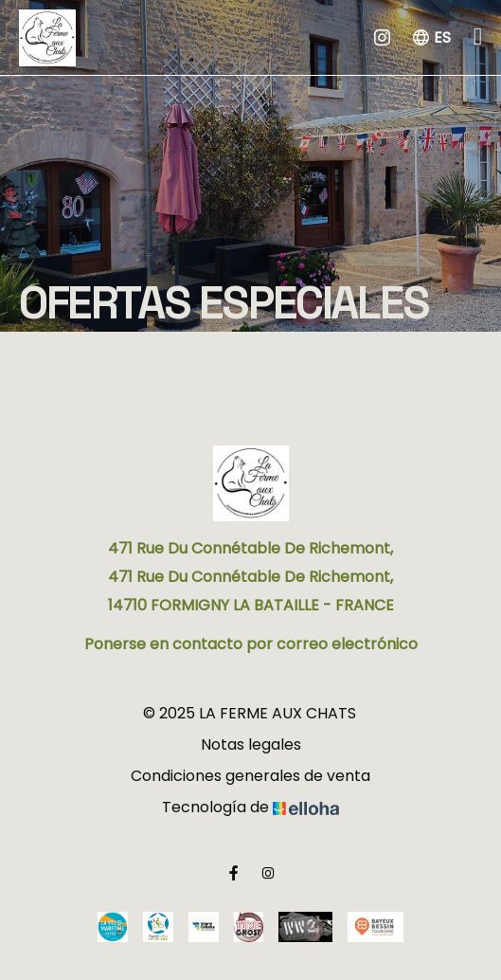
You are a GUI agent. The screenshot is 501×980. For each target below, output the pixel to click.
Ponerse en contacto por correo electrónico (251, 644)
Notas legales (251, 744)
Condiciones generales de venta (250, 776)
